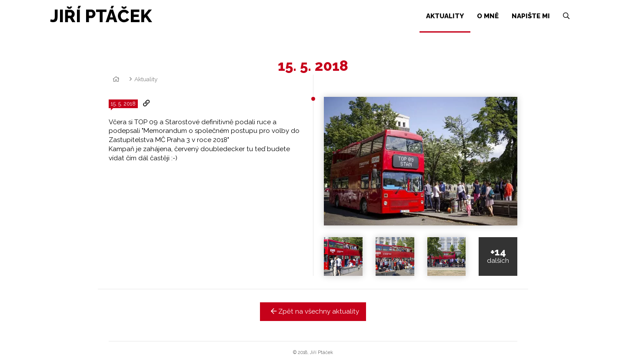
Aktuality (146, 79)
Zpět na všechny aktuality (313, 311)
